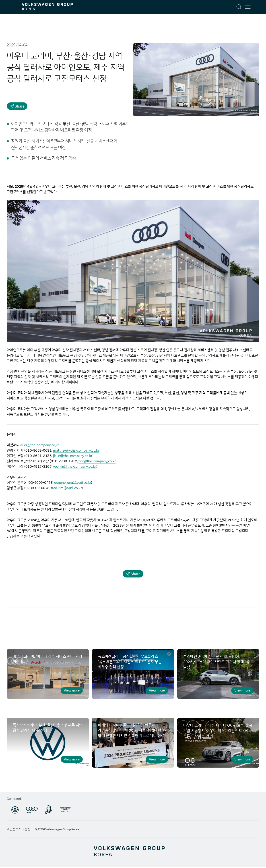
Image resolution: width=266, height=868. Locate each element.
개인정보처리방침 (19, 831)
